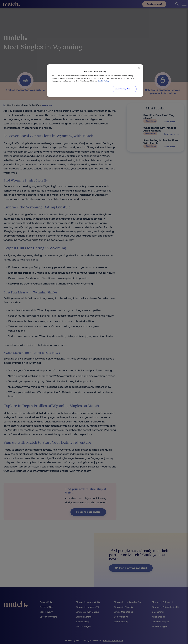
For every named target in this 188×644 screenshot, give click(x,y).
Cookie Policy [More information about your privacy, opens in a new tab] (103, 81)
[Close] (139, 68)
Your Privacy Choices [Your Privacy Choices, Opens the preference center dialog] (124, 89)
